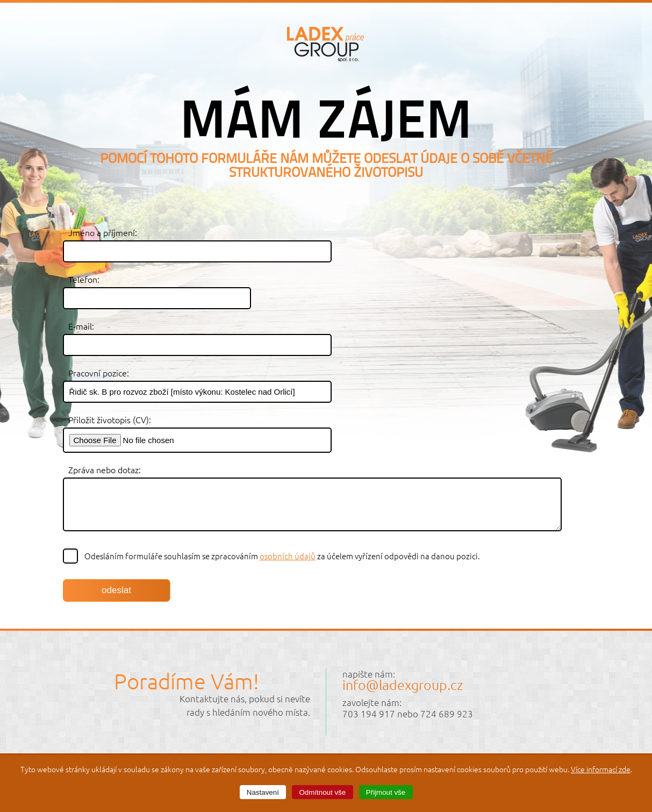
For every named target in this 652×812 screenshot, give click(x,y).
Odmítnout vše (323, 792)
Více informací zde (601, 769)
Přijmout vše (386, 792)
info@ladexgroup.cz (403, 685)
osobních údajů (288, 556)
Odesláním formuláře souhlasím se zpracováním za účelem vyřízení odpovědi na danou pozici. (272, 556)
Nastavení (263, 792)
